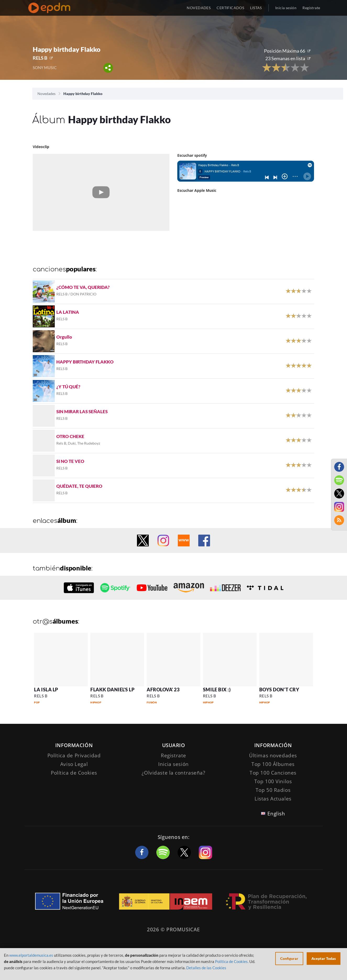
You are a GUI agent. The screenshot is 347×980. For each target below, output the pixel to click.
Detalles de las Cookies (206, 968)
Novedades (46, 94)
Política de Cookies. (232, 961)
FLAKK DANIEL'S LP (112, 690)
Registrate (173, 755)
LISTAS (256, 8)
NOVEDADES (199, 8)
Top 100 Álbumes (273, 764)
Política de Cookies (74, 773)
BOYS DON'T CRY (279, 690)
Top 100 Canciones (273, 773)
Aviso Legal (74, 764)
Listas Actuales (273, 799)
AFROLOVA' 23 (163, 690)
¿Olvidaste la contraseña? (173, 773)
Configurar (289, 958)
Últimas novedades (273, 755)
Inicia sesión (286, 8)
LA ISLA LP (46, 690)
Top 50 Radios (273, 790)
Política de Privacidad (74, 755)
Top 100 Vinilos (273, 781)
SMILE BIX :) (217, 690)
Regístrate (311, 8)
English (276, 814)
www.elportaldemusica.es (31, 955)
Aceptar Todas (324, 958)
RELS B (40, 58)
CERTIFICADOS (230, 8)
